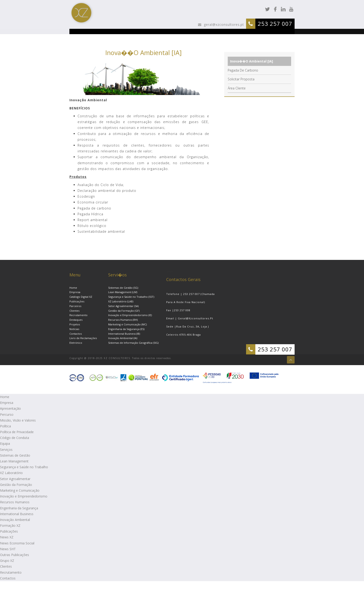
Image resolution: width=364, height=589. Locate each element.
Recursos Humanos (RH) (123, 320)
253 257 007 (275, 24)
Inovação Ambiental (15, 520)
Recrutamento (78, 315)
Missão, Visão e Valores (18, 420)
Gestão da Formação (16, 485)
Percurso (7, 414)
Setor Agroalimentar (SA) (123, 306)
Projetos (75, 324)
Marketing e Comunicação (20, 490)
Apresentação (10, 408)
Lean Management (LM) (123, 292)
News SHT (8, 549)
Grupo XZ (7, 561)
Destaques (76, 320)
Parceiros (75, 306)
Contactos (76, 334)
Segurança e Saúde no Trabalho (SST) (131, 297)
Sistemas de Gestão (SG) (123, 288)
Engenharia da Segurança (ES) (126, 329)
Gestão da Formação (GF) (124, 311)
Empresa (75, 292)
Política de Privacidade (17, 432)
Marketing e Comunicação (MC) (127, 324)
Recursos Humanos (15, 502)
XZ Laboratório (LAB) (121, 301)
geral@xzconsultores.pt (223, 25)
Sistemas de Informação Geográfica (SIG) (133, 343)
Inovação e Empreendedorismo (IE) (130, 315)
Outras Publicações (15, 555)
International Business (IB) (124, 334)
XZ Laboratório (11, 473)
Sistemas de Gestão (15, 455)
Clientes (74, 311)
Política (5, 426)
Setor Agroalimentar (15, 479)
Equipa (5, 443)
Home (73, 288)
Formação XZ (10, 525)
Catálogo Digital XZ (81, 297)
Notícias (74, 329)
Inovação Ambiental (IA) (123, 338)
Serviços (6, 450)
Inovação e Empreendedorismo (24, 496)
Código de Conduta (15, 438)
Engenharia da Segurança (19, 508)
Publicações (77, 301)
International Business (17, 514)
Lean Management (14, 461)
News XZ (7, 537)
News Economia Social (17, 543)
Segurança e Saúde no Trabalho (24, 467)
